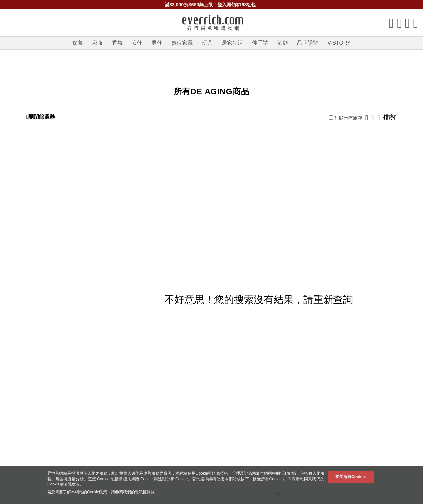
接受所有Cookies (351, 477)
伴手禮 (260, 43)
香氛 (117, 43)
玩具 (207, 43)
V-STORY (339, 43)
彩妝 (97, 43)
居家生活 (232, 43)
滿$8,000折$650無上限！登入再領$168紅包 (211, 5)
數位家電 (182, 43)
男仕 (157, 43)
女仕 (137, 43)
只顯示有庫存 (346, 118)
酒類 (283, 43)
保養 (78, 43)
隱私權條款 (145, 492)
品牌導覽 (308, 43)
